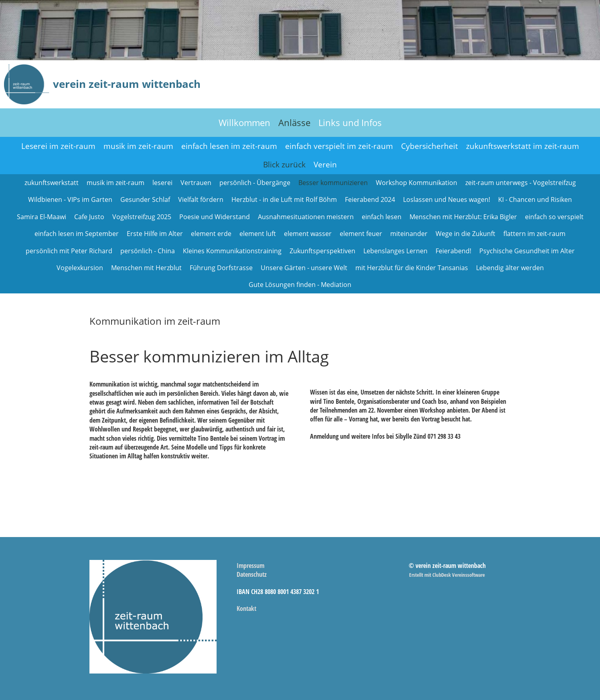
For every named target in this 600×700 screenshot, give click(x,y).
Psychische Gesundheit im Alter (527, 251)
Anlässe (294, 122)
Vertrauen (196, 183)
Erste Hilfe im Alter (155, 234)
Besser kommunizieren (333, 183)
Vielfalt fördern (201, 199)
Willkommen (244, 122)
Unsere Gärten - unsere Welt (304, 268)
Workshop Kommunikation (417, 183)
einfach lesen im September (77, 234)
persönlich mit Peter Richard (69, 251)
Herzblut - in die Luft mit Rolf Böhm (284, 199)
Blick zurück (284, 165)
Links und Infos (350, 122)
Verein (325, 165)
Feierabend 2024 (370, 199)
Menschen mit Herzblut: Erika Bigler (463, 217)
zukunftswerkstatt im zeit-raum (523, 146)
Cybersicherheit (430, 146)
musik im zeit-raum (138, 146)
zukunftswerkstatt (52, 183)
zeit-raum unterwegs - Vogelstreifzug (521, 183)
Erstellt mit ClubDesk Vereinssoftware (447, 575)
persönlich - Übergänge (255, 183)
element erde (211, 234)
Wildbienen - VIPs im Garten (70, 199)
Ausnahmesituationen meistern (306, 217)
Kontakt (246, 608)
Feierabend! (453, 251)
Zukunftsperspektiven (322, 251)
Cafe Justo (89, 217)
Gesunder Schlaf (145, 199)
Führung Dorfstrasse (221, 268)
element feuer (361, 234)
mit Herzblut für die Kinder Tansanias (412, 268)
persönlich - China (148, 251)
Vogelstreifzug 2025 (142, 217)
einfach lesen (382, 217)
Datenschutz (252, 574)
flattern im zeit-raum (534, 234)
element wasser (308, 234)
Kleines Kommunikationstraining (232, 251)
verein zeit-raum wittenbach (127, 84)
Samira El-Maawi (42, 217)
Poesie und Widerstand (215, 217)
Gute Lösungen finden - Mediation (300, 285)
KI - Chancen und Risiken (535, 199)
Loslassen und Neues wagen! (447, 199)
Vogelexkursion (80, 268)
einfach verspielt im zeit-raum (339, 146)
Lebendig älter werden (510, 268)
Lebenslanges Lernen (395, 251)
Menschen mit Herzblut (146, 268)
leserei (162, 183)
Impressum (250, 566)
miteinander (409, 234)
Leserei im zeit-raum (58, 146)
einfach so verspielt (554, 217)
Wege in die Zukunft (465, 234)
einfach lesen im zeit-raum (229, 146)
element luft (258, 234)
